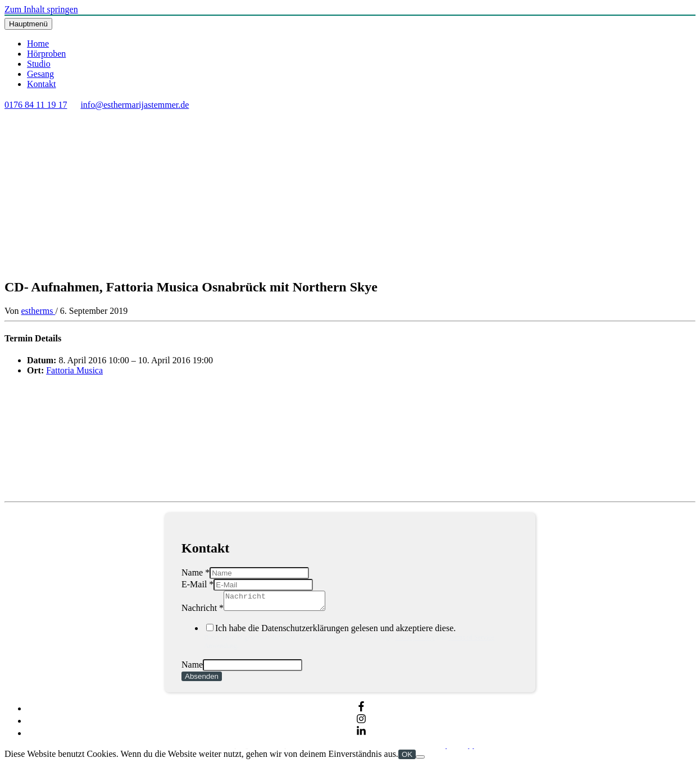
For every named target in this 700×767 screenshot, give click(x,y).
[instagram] (361, 724)
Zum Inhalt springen (41, 9)
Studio (39, 64)
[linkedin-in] (361, 736)
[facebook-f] (361, 712)
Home (38, 44)
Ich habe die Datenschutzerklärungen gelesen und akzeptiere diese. (361, 640)
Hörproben (46, 54)
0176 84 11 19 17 (36, 105)
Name (196, 572)
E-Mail (197, 584)
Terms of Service (471, 641)
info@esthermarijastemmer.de (135, 105)
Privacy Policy (415, 641)
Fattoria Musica (74, 370)
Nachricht (203, 611)
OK (407, 758)
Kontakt (42, 84)
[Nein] (420, 760)
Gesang (40, 74)
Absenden (202, 680)
